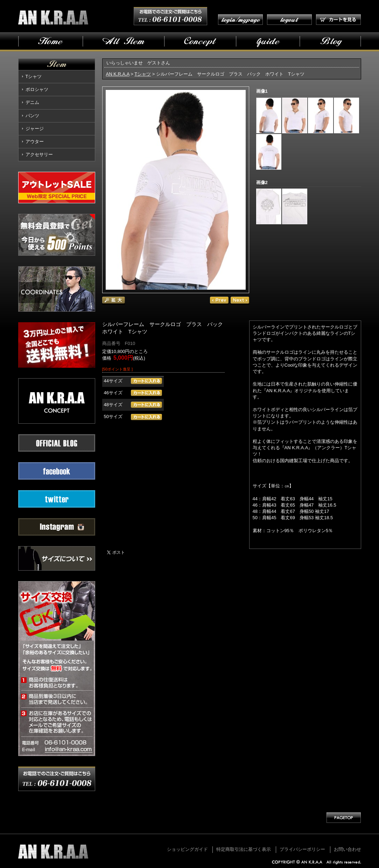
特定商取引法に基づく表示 (244, 849)
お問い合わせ (348, 849)
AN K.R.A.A (118, 74)
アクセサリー (39, 154)
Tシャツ (34, 76)
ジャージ (35, 129)
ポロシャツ (37, 89)
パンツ (32, 116)
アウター (35, 142)
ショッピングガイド (187, 849)
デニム (32, 102)
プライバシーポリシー (302, 849)
